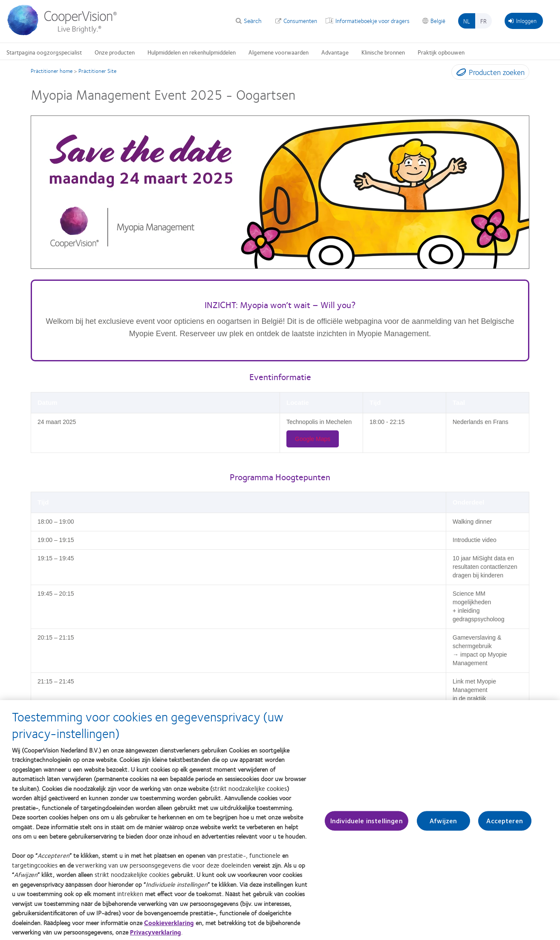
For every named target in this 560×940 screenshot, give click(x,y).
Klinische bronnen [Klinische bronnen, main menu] (383, 52)
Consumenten (300, 20)
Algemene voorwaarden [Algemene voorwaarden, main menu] (279, 52)
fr (484, 21)
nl (467, 21)
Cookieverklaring (169, 927)
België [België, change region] (438, 20)
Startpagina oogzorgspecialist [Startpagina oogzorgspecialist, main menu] (44, 52)
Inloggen (522, 20)
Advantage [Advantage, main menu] (335, 52)
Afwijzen (443, 825)
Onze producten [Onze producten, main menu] (115, 52)
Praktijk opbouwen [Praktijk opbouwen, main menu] (441, 52)
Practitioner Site (97, 71)
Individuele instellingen (367, 825)
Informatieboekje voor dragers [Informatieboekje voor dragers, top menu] (372, 20)
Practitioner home (52, 71)
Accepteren (505, 825)
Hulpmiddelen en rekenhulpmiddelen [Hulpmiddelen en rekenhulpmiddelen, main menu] (192, 52)
